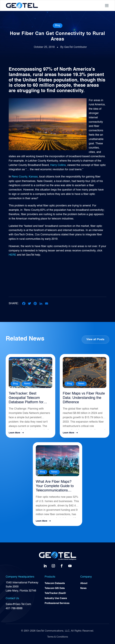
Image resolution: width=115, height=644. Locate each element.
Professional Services (57, 604)
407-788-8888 (14, 608)
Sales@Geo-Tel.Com (18, 604)
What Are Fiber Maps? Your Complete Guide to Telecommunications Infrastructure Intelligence (56, 486)
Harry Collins (58, 165)
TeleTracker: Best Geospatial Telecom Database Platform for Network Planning (26, 398)
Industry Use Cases (56, 599)
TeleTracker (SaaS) (55, 594)
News (27, 384)
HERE (12, 255)
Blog (58, 26)
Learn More (14, 433)
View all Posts (95, 339)
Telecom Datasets (55, 584)
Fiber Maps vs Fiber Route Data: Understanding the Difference (84, 398)
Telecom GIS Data (55, 589)
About (84, 584)
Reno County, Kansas (25, 177)
